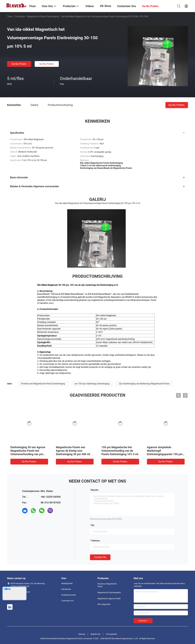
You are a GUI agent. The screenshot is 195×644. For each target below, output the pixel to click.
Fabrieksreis (66, 589)
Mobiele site (95, 634)
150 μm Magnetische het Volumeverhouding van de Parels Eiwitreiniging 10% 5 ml (120, 451)
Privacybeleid (111, 634)
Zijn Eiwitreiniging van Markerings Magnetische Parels (144, 384)
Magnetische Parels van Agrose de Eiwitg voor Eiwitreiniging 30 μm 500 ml (73, 451)
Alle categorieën (104, 604)
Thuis (10, 16)
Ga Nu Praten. (19, 64)
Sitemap (82, 634)
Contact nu (100, 557)
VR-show (106, 6)
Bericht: (95, 490)
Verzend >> (143, 621)
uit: (93, 525)
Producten (20, 16)
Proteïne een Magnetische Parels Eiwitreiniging (43, 384)
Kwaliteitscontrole (69, 595)
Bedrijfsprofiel (67, 584)
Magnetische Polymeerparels (109, 593)
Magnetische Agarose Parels (109, 599)
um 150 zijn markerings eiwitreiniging (92, 384)
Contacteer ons (67, 601)
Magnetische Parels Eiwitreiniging (43, 16)
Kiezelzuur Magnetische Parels (107, 585)
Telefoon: (96, 541)
